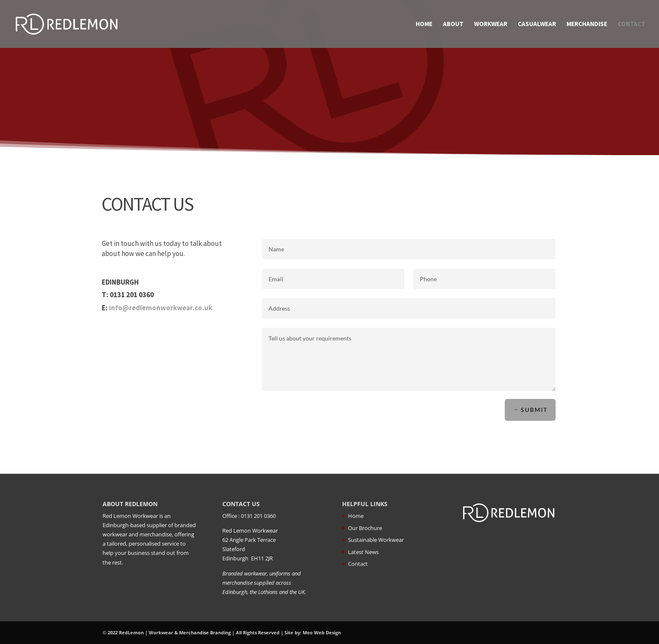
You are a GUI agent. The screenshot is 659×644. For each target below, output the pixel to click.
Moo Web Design (322, 632)
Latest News (363, 552)
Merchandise (587, 24)
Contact (632, 24)
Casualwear (537, 24)
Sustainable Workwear (376, 540)
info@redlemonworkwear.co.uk (161, 308)
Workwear (491, 24)
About (453, 24)
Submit (533, 410)
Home (424, 24)
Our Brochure (365, 528)
